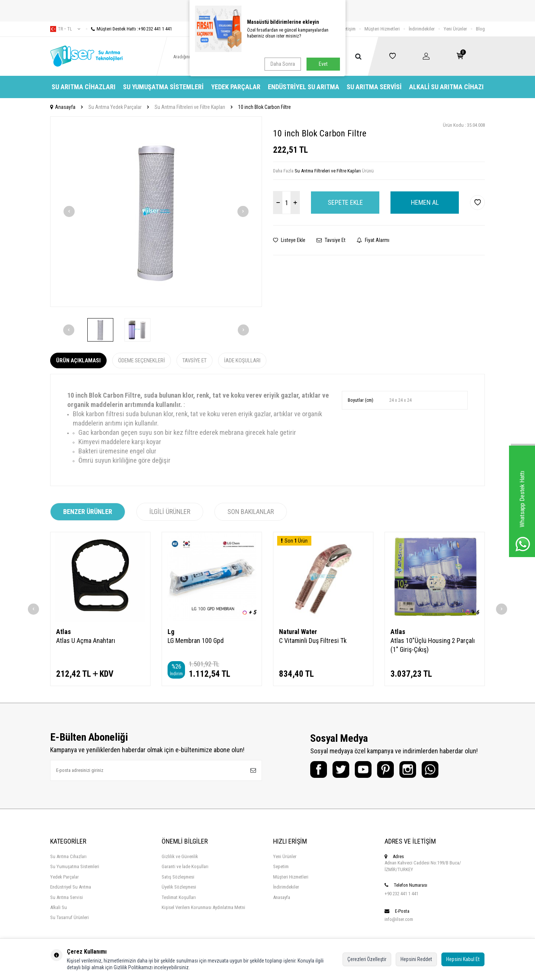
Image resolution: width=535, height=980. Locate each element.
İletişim (349, 29)
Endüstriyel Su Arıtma (304, 87)
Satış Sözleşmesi (178, 877)
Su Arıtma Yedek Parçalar (115, 107)
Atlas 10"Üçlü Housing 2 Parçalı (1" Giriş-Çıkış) (433, 645)
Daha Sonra (283, 64)
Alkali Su (59, 907)
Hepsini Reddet (416, 959)
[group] (156, 212)
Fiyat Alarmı (373, 240)
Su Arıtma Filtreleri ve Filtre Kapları (190, 107)
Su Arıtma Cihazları (84, 87)
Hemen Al (425, 202)
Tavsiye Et (331, 240)
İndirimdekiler (422, 29)
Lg (171, 632)
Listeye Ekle (289, 240)
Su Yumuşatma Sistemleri (163, 87)
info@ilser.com (399, 919)
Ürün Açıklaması (78, 360)
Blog (480, 29)
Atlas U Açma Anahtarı (86, 641)
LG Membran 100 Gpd (196, 641)
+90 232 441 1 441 (401, 894)
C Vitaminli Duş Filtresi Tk (313, 641)
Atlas (64, 632)
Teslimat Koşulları (179, 897)
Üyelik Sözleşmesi (179, 887)
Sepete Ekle (345, 202)
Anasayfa (63, 107)
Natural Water (298, 632)
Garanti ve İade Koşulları (185, 866)
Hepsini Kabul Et (463, 959)
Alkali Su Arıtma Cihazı (446, 87)
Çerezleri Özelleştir (367, 959)
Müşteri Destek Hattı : (129, 29)
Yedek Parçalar (236, 87)
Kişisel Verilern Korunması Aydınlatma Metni (203, 907)
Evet (323, 64)
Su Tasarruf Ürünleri (69, 917)
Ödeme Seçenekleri (142, 360)
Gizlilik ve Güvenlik (180, 856)
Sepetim (281, 866)
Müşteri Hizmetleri (382, 29)
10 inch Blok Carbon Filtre (265, 107)
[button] (69, 211)
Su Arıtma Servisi (374, 87)
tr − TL (65, 29)
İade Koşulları (242, 360)
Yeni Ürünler (455, 29)
